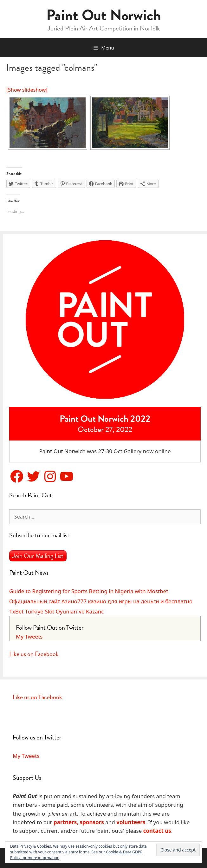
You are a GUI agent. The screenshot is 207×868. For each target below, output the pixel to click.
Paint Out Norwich (104, 15)
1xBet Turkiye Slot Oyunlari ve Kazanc (56, 611)
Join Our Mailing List (38, 556)
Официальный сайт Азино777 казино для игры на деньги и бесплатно (101, 601)
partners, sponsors (79, 822)
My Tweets (29, 636)
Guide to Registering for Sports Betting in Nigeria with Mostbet (89, 591)
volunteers (131, 822)
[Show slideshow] (27, 90)
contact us (157, 831)
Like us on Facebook (34, 654)
